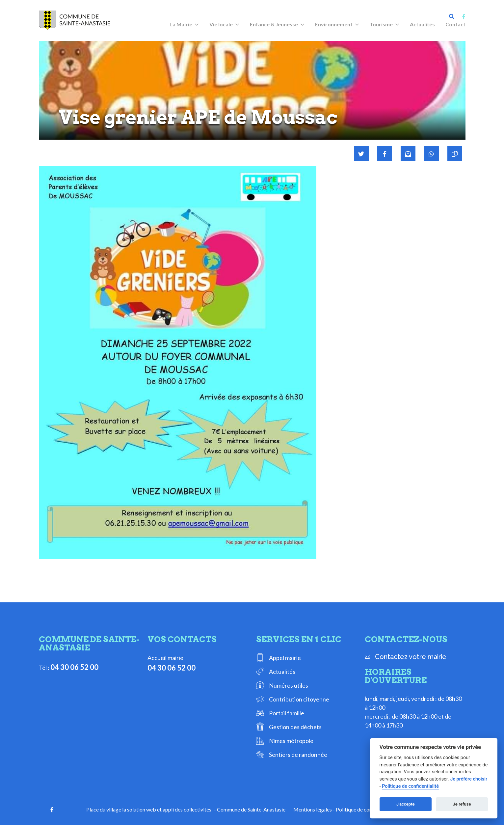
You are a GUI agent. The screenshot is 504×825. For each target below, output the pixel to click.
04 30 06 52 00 (74, 667)
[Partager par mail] (408, 154)
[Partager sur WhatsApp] (431, 154)
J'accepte (406, 804)
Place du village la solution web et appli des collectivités (149, 809)
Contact (455, 24)
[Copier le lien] (455, 154)
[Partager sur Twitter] (361, 154)
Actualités (422, 24)
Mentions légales (313, 809)
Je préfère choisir (469, 779)
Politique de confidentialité (366, 809)
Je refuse (462, 804)
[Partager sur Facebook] (385, 154)
